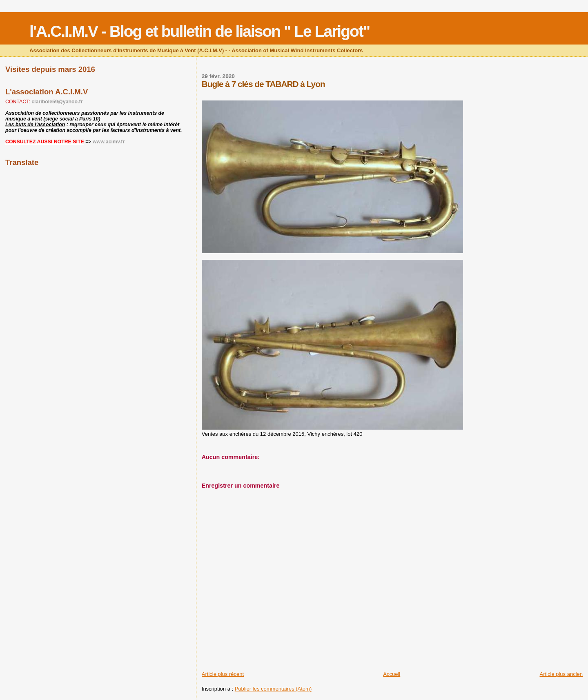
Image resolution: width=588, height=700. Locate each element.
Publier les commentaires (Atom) (273, 689)
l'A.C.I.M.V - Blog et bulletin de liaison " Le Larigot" (199, 31)
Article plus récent (223, 674)
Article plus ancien (561, 674)
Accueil (392, 674)
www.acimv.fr (109, 142)
